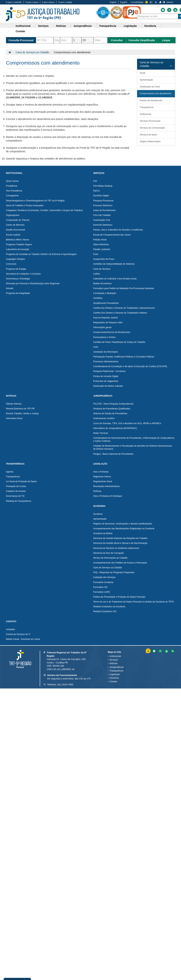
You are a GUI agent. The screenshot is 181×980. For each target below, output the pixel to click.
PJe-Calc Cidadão (102, 215)
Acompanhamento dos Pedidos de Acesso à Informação (120, 563)
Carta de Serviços (102, 269)
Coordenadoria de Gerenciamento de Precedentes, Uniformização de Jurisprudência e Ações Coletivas (134, 439)
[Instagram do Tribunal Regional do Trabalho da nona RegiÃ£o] (160, 651)
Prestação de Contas (16, 486)
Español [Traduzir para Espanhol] (124, 2)
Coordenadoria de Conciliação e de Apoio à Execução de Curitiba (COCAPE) (130, 366)
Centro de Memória (15, 225)
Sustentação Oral (102, 220)
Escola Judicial (13, 235)
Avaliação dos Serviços (104, 577)
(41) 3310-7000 (65, 685)
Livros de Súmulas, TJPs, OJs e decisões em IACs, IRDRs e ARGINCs (127, 423)
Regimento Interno (102, 477)
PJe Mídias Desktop (103, 186)
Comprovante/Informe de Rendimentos (112, 332)
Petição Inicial (100, 240)
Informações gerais (102, 327)
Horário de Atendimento (151, 100)
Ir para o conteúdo (14, 2)
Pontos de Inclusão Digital (106, 376)
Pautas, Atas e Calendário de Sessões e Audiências (118, 230)
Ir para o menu (32, 2)
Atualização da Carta (150, 87)
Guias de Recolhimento (104, 210)
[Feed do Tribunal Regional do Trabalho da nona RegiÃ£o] (172, 651)
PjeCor (97, 191)
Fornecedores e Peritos (104, 337)
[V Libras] (160, 2)
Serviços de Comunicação (152, 128)
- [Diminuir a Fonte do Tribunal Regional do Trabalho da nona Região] (156, 2)
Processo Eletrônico (103, 205)
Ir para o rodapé (65, 2)
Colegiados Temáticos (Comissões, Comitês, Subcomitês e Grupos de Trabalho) (44, 210)
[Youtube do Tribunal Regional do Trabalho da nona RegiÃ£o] (166, 651)
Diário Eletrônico (101, 245)
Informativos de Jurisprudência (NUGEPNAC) (115, 428)
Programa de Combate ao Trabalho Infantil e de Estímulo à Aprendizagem (41, 254)
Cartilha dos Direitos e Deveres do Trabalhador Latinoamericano (124, 308)
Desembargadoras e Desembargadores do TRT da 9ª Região (35, 201)
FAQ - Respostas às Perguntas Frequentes (114, 572)
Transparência (147, 107)
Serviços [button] (43, 26)
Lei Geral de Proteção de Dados (21, 481)
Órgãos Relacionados (150, 141)
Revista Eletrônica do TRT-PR (20, 409)
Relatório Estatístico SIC (105, 611)
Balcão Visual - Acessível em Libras (23, 639)
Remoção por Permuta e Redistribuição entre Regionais (33, 284)
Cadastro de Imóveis (16, 491)
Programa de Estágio (16, 269)
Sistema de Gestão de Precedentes (110, 414)
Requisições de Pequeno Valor (108, 323)
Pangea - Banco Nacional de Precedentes (113, 454)
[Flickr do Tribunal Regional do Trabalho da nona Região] (163, 10)
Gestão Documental (15, 230)
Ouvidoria (98, 514)
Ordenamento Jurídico (104, 418)
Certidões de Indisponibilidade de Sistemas (114, 264)
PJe (95, 181)
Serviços (114, 660)
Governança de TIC (15, 496)
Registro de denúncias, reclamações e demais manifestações (123, 524)
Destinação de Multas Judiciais (108, 386)
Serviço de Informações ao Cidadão (110, 558)
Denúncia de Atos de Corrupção (108, 553)
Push (96, 254)
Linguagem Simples (15, 259)
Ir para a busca (48, 2)
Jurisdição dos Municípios (106, 352)
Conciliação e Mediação (105, 293)
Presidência (12, 186)
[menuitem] (24, 25)
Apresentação (146, 80)
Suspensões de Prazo (104, 259)
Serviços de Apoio (148, 135)
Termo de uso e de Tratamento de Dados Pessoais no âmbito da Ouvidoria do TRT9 (133, 602)
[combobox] (158, 16)
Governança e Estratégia (18, 279)
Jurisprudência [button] (82, 26)
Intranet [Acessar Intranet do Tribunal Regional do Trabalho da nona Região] (170, 2)
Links (96, 347)
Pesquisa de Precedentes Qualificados (112, 409)
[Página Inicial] (10, 52)
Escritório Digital (101, 196)
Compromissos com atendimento (156, 93)
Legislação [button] (130, 26)
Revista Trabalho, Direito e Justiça (22, 414)
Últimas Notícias (14, 404)
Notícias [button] (61, 26)
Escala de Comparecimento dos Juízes (112, 235)
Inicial (143, 73)
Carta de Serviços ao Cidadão (32, 52)
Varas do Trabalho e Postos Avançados (25, 205)
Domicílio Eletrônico (103, 225)
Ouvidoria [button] (150, 26)
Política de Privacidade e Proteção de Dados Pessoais (119, 597)
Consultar (117, 40)
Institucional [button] (23, 26)
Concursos (11, 264)
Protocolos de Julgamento (106, 381)
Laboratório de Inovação (18, 249)
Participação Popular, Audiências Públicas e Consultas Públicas (124, 357)
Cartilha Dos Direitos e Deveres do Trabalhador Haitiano (120, 313)
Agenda (10, 472)
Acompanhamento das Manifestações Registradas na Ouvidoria (124, 529)
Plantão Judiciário (102, 249)
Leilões (97, 274)
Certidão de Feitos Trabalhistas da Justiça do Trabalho (119, 342)
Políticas (97, 491)
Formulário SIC (100, 587)
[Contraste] (164, 2)
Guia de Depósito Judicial (105, 318)
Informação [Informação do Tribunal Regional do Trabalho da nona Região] (147, 2)
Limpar (166, 40)
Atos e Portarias (101, 472)
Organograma (13, 215)
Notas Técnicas (101, 433)
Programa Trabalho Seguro (19, 245)
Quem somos (12, 181)
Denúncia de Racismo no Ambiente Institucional (116, 548)
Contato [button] (20, 31)
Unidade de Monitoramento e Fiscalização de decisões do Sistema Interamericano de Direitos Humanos (133, 447)
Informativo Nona (14, 418)
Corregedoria (12, 196)
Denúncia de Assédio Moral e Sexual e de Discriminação (120, 543)
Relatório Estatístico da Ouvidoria (109, 607)
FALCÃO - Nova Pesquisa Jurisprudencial (113, 404)
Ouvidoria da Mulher (103, 533)
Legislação (115, 674)
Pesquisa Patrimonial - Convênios (109, 371)
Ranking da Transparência (19, 501)
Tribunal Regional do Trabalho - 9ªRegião (43, 14)
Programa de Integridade (18, 293)
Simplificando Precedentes (106, 303)
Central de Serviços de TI (18, 634)
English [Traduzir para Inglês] (113, 2)
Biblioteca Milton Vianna (17, 240)
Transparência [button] (108, 26)
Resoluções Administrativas (106, 486)
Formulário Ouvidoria (103, 582)
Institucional (145, 114)
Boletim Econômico (102, 284)
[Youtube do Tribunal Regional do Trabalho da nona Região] (175, 10)
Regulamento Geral (103, 481)
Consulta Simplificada (142, 40)
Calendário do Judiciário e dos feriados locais (115, 279)
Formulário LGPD (102, 592)
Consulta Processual (21, 40)
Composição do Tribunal (18, 220)
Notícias (113, 663)
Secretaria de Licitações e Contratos (23, 274)
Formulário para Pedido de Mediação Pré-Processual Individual (124, 288)
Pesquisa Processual (103, 201)
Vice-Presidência (14, 191)
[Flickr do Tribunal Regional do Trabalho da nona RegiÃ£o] (154, 651)
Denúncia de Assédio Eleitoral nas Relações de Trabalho (120, 538)
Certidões (98, 298)
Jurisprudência (117, 667)
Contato (113, 682)
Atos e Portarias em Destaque (108, 496)
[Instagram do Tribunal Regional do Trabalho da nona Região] (169, 10)
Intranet (10, 288)
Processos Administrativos (106, 362)
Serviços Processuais (150, 121)
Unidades (11, 629)
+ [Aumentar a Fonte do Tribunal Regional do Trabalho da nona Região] (151, 2)
